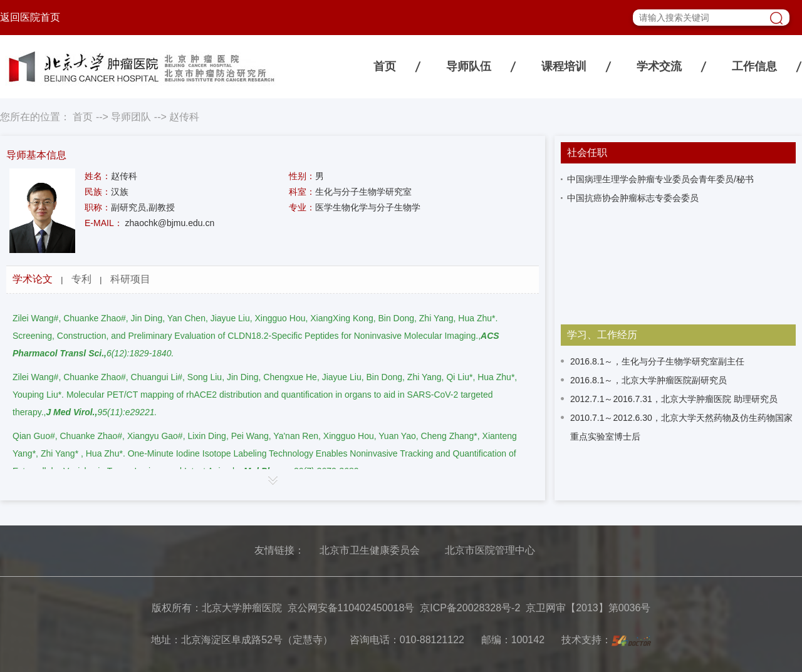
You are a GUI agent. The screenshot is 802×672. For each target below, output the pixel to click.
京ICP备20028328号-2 (470, 608)
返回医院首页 (30, 17)
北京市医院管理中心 (490, 550)
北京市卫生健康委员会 (370, 550)
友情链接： (279, 550)
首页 (385, 66)
